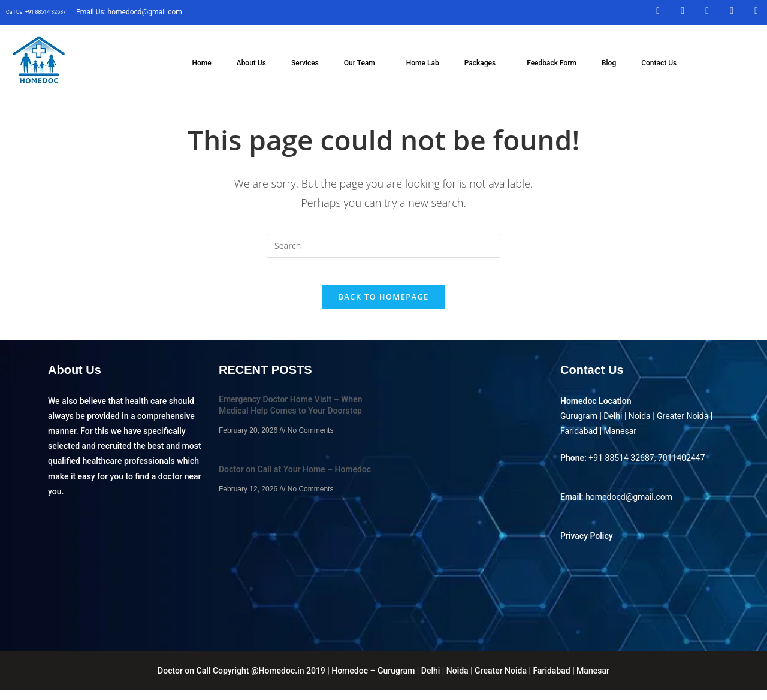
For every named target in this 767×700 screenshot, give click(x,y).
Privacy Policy (587, 545)
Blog (609, 63)
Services (305, 63)
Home (201, 63)
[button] (363, 63)
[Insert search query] (383, 246)
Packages (480, 63)
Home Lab (423, 63)
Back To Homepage (383, 306)
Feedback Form (552, 63)
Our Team (360, 63)
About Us (251, 63)
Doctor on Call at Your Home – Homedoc (295, 479)
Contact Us (659, 63)
